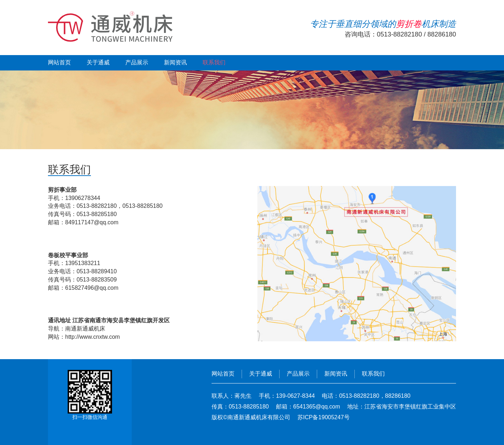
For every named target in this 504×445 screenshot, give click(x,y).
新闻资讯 (175, 62)
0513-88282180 (399, 34)
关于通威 (98, 62)
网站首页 (59, 62)
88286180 (442, 34)
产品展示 (137, 62)
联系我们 (214, 62)
